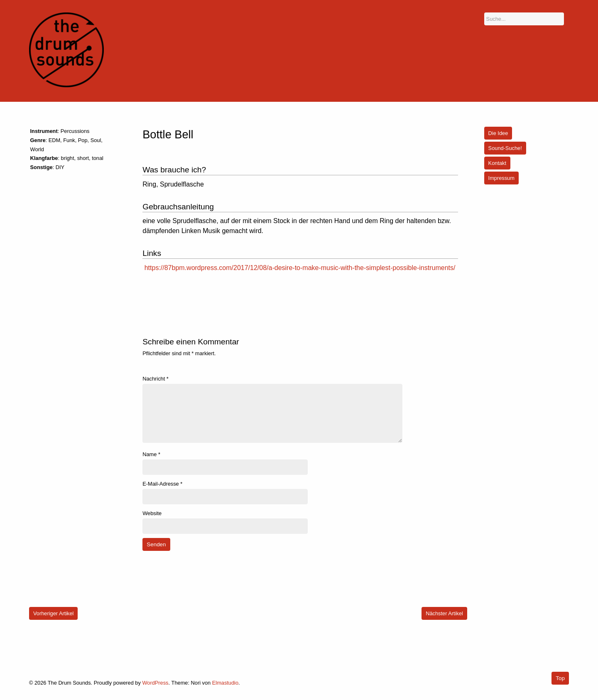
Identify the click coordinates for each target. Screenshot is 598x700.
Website (152, 513)
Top (560, 678)
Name (151, 454)
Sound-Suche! (505, 148)
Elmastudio (225, 683)
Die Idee (498, 133)
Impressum (501, 178)
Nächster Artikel (444, 613)
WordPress (155, 683)
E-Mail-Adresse (162, 484)
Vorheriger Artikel (53, 613)
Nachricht (156, 379)
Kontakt (497, 163)
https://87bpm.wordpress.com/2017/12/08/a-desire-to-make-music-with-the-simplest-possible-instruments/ (300, 268)
